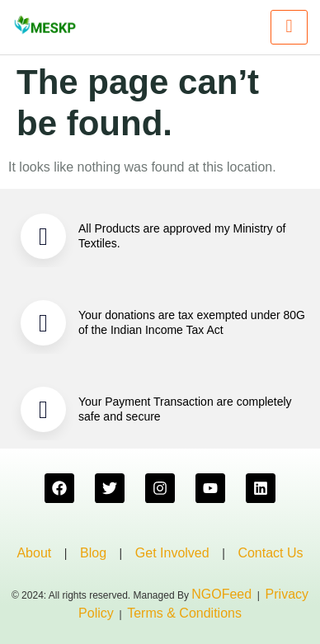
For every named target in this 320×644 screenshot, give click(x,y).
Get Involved (172, 553)
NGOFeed (221, 594)
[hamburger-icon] (289, 27)
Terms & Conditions (184, 613)
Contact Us (270, 553)
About (34, 553)
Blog (93, 553)
